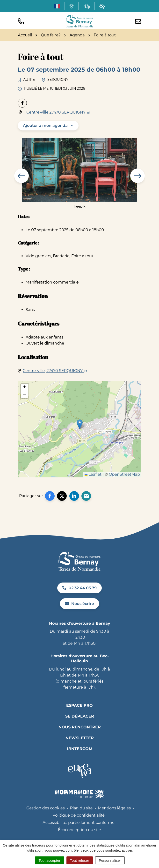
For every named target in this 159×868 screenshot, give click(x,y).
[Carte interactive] (72, 6)
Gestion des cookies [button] (45, 808)
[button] (21, 21)
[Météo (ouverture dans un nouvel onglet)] (87, 6)
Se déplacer (80, 716)
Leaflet (93, 474)
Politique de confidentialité (79, 815)
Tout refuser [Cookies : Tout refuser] (80, 860)
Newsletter (80, 738)
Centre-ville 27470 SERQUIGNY (58, 112)
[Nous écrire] (138, 21)
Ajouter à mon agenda (45, 125)
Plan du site (81, 808)
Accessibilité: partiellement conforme (79, 823)
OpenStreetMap (124, 474)
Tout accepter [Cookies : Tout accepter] (50, 860)
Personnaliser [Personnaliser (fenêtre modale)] (110, 860)
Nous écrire (79, 604)
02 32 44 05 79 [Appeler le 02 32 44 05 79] (79, 588)
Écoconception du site (79, 830)
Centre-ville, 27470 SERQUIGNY (55, 371)
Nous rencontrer (80, 727)
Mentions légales (114, 808)
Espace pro (79, 705)
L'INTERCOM (79, 749)
